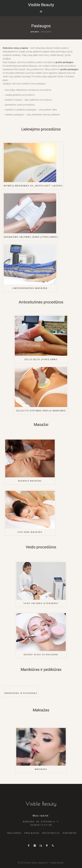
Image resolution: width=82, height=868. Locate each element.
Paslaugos (32, 833)
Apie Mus (35, 32)
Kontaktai (70, 833)
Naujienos (14, 833)
